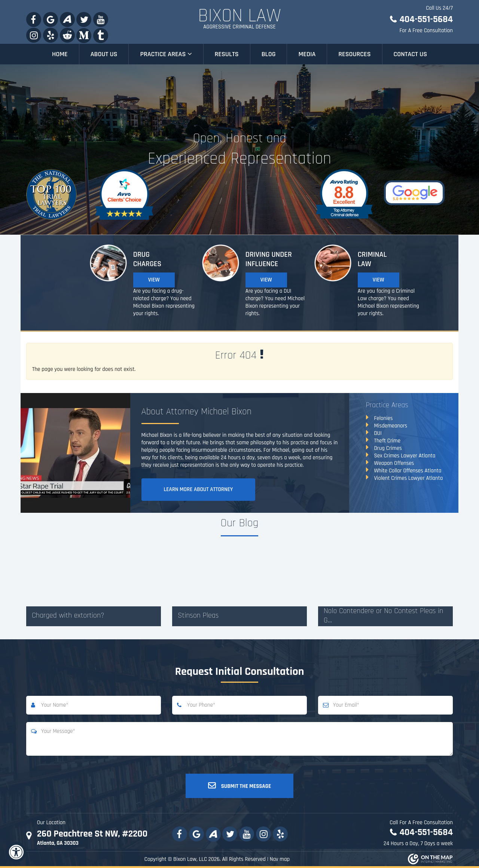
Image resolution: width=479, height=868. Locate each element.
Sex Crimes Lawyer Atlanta (405, 456)
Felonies (384, 418)
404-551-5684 (426, 19)
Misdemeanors (391, 426)
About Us (104, 54)
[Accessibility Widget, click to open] (16, 852)
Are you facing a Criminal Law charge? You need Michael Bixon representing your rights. (388, 302)
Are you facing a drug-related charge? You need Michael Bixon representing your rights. (164, 302)
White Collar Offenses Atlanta (408, 471)
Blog (269, 54)
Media (307, 54)
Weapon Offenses (394, 463)
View (154, 280)
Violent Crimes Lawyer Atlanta (409, 478)
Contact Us (411, 54)
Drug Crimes (388, 448)
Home (60, 54)
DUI (378, 433)
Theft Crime (388, 441)
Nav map (280, 859)
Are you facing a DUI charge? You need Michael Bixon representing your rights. (275, 302)
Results (227, 54)
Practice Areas (166, 54)
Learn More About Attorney (199, 489)
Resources (354, 54)
